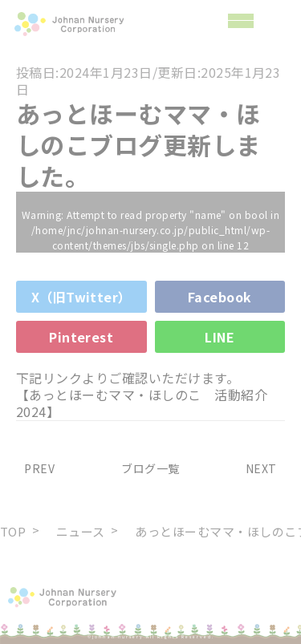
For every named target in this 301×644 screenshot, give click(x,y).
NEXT (265, 468)
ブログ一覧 (150, 468)
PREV (35, 468)
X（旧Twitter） (81, 297)
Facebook (220, 297)
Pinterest (81, 337)
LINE (220, 337)
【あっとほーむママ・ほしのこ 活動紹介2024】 (142, 403)
